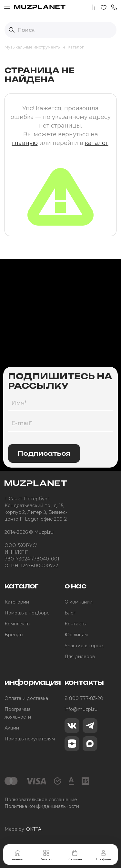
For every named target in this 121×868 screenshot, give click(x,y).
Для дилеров (80, 657)
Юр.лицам (76, 635)
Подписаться (44, 453)
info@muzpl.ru (81, 709)
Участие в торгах (84, 646)
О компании (79, 602)
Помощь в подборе (27, 613)
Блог (70, 613)
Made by (23, 829)
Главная (18, 855)
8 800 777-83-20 (84, 698)
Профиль (103, 855)
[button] (114, 7)
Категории (17, 602)
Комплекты (17, 624)
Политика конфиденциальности (42, 806)
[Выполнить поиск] (12, 30)
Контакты (76, 624)
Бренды (14, 635)
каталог (97, 143)
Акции (12, 728)
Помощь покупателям (30, 739)
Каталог (46, 855)
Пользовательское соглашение (41, 800)
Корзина (75, 855)
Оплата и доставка (26, 698)
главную (25, 143)
